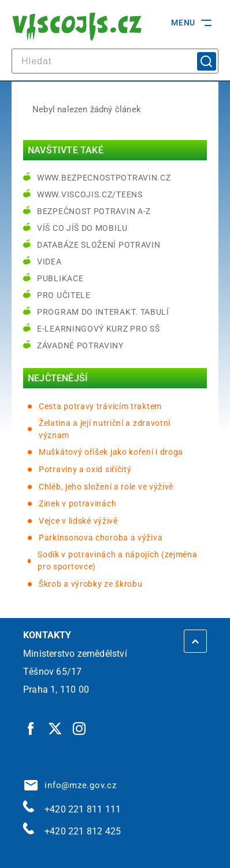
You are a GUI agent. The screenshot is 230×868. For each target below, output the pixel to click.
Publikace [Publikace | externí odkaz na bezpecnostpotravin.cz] (60, 278)
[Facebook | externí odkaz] (31, 729)
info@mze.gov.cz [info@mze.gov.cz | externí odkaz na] (71, 785)
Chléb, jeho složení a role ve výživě (106, 487)
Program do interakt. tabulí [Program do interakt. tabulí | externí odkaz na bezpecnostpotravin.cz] (103, 312)
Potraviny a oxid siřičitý (85, 469)
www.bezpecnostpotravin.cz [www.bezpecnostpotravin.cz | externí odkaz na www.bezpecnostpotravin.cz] (104, 178)
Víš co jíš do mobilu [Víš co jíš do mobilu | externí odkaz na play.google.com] (82, 228)
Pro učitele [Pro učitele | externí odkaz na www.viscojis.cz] (64, 295)
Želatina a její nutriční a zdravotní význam (105, 429)
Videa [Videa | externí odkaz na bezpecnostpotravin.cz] (49, 262)
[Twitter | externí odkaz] (55, 729)
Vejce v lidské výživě (78, 521)
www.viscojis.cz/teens (90, 194)
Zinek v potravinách (77, 503)
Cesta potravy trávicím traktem (100, 406)
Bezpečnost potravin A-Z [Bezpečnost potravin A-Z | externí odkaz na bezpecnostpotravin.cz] (94, 211)
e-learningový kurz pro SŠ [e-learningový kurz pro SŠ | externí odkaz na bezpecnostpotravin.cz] (99, 329)
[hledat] (115, 61)
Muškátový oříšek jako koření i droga (111, 452)
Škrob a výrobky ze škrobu (91, 584)
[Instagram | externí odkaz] (80, 729)
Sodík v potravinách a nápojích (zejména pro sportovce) (117, 560)
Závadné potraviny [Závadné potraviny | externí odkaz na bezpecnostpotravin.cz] (80, 345)
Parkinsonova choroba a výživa (101, 538)
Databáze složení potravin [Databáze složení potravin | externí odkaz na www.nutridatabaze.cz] (99, 245)
